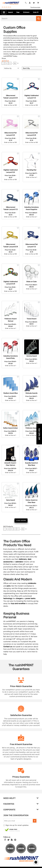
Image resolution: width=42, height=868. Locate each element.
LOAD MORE (21, 520)
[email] (18, 821)
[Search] (18, 19)
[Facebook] (5, 840)
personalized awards (11, 47)
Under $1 (36, 12)
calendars (19, 562)
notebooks (32, 583)
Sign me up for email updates (17, 825)
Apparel (10, 12)
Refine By (11, 68)
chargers (19, 598)
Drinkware (26, 12)
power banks (30, 598)
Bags (18, 12)
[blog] (12, 840)
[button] (39, 434)
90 (5, 61)
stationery (23, 559)
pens (9, 586)
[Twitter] (8, 840)
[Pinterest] (15, 840)
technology (8, 598)
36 (3, 61)
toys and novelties (18, 604)
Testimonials (35, 8)
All (8, 61)
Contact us (8, 647)
